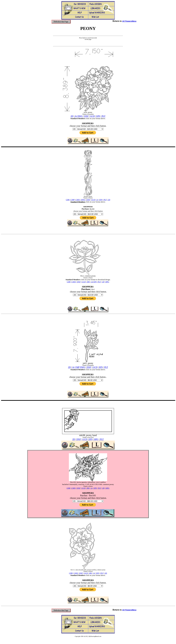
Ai (76, 116)
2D (72, 116)
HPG (96, 439)
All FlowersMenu (129, 21)
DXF (86, 116)
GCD (92, 116)
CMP (77, 367)
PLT (103, 116)
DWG (80, 116)
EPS (98, 116)
